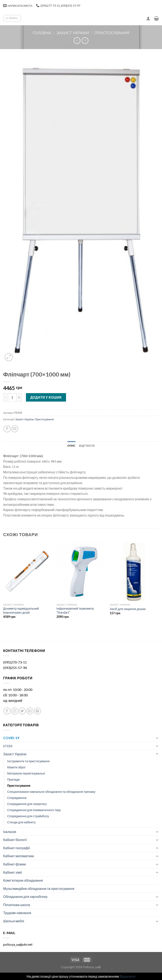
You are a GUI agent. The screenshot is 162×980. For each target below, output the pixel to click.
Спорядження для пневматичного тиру (34, 810)
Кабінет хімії (13, 872)
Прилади (13, 779)
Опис (71, 446)
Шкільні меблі (14, 921)
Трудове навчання (17, 913)
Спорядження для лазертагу (27, 804)
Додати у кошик (46, 397)
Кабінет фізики (14, 864)
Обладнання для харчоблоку (25, 897)
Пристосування (112, 33)
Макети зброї (16, 767)
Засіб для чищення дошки (128, 609)
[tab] (71, 446)
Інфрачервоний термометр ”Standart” (75, 610)
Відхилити (128, 976)
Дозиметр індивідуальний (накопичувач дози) (21, 610)
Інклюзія (10, 832)
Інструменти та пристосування (28, 761)
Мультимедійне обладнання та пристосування (39, 889)
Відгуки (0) (87, 446)
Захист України (73, 33)
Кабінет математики (19, 856)
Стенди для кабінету (21, 822)
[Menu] (12, 18)
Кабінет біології (15, 840)
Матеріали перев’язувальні (26, 773)
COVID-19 (11, 738)
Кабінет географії (17, 848)
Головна (42, 33)
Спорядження (17, 798)
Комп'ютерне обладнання (23, 880)
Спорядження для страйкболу (28, 816)
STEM (8, 746)
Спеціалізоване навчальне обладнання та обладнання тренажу (51, 792)
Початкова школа (17, 905)
